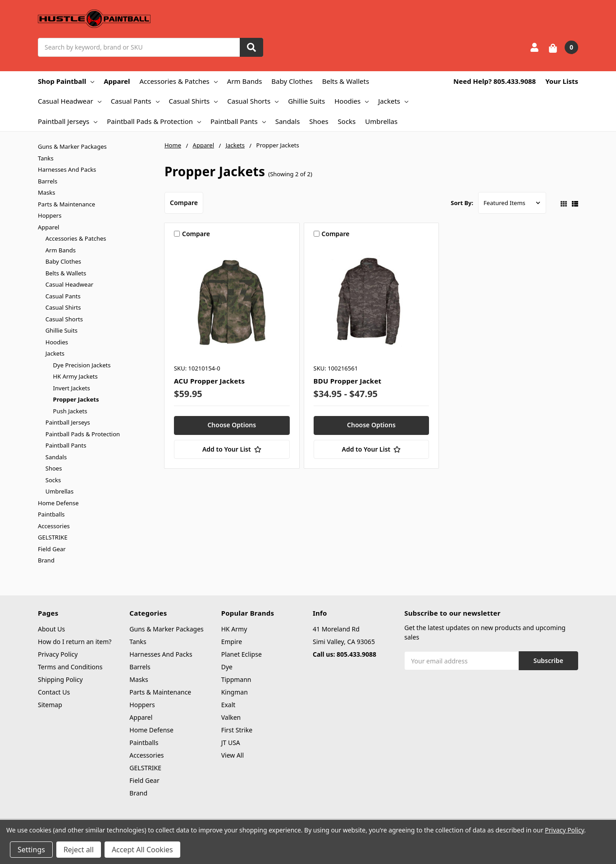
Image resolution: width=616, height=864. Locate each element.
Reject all (79, 850)
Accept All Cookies (142, 850)
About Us (51, 629)
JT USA (231, 743)
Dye (227, 667)
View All (233, 755)
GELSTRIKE (53, 537)
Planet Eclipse (242, 654)
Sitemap (50, 705)
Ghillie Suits (306, 101)
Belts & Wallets (346, 81)
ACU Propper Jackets (209, 381)
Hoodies (351, 101)
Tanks (46, 158)
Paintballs (51, 514)
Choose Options (232, 425)
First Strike (237, 730)
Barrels (48, 181)
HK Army (234, 629)
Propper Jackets (76, 399)
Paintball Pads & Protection (154, 121)
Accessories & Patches (178, 81)
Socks (347, 121)
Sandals (288, 121)
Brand (46, 560)
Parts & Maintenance (66, 204)
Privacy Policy (58, 654)
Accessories (54, 526)
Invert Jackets (72, 388)
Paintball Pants (238, 121)
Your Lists (562, 81)
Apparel (117, 81)
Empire (232, 642)
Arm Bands (245, 81)
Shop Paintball (66, 81)
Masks (46, 192)
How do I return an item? (75, 642)
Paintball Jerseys (68, 121)
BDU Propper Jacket (348, 381)
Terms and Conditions (70, 667)
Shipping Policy (60, 679)
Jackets (393, 101)
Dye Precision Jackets (82, 365)
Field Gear (52, 549)
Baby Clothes (292, 81)
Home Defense (58, 503)
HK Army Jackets (75, 376)
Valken (231, 717)
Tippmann (236, 679)
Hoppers (50, 215)
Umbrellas (381, 121)
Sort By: (462, 203)
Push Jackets (70, 411)
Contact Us (54, 692)
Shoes (319, 121)
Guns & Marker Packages (72, 146)
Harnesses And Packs (67, 169)
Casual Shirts (194, 101)
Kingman (235, 692)
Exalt (228, 705)
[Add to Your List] (232, 449)
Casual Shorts (253, 101)
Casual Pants (135, 101)
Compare (184, 203)
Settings (31, 850)
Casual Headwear (70, 101)
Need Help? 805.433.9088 (495, 81)
